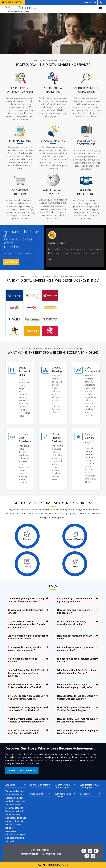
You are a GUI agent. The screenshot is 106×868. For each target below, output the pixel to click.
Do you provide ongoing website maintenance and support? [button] (24, 649)
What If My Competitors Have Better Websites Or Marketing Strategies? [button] (26, 720)
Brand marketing (53, 141)
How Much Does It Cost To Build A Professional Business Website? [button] (25, 686)
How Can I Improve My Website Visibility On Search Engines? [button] (73, 709)
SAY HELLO (90, 2)
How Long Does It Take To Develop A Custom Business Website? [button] (76, 697)
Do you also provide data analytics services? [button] (25, 611)
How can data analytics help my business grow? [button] (74, 611)
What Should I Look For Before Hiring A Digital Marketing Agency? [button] (77, 671)
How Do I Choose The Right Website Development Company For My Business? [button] (26, 673)
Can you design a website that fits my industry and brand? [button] (75, 600)
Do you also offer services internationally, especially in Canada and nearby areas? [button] (26, 624)
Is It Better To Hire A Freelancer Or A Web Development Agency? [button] (26, 697)
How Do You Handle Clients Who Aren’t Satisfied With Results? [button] (24, 732)
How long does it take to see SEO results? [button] (74, 637)
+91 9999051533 (53, 865)
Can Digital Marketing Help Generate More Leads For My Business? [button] (26, 709)
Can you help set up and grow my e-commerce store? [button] (76, 649)
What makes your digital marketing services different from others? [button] (26, 600)
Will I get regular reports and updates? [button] (22, 660)
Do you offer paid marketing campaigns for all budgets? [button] (72, 623)
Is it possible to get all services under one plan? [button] (77, 660)
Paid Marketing (20, 141)
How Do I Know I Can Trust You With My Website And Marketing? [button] (76, 720)
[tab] (28, 600)
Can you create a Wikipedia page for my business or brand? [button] (26, 637)
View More (11, 262)
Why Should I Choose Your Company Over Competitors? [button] (76, 732)
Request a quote (11, 2)
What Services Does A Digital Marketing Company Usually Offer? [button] (75, 686)
